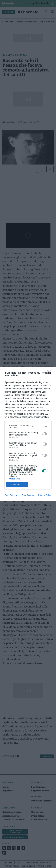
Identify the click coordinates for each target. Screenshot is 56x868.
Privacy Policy (45, 495)
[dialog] (28, 434)
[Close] (50, 373)
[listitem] (28, 427)
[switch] (45, 434)
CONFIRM (17, 485)
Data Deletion (11, 495)
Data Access (28, 495)
